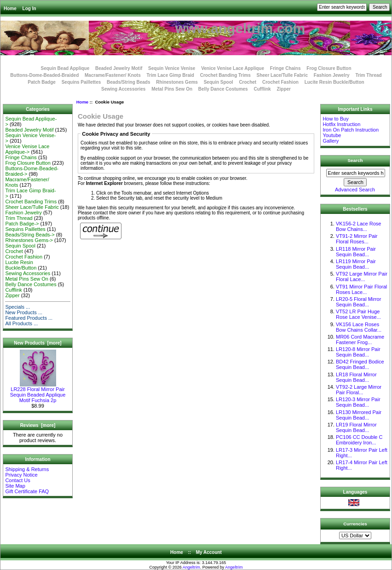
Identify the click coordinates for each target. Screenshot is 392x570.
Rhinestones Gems (177, 82)
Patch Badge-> (22, 224)
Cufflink (262, 89)
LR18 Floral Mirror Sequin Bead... (356, 377)
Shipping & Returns (27, 469)
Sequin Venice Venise (172, 68)
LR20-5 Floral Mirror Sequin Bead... (358, 302)
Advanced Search (355, 190)
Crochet (248, 82)
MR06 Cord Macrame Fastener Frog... (360, 340)
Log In (29, 9)
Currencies (355, 523)
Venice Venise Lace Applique (233, 68)
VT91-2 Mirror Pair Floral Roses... (357, 239)
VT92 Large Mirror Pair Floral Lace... (362, 276)
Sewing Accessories (123, 89)
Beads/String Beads (128, 82)
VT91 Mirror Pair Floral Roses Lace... (361, 289)
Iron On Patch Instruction (351, 130)
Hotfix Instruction (341, 124)
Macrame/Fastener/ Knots (113, 75)
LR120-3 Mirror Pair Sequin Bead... (358, 402)
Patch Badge (42, 82)
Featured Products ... (29, 318)
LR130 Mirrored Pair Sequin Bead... (359, 415)
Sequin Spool (219, 82)
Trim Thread (368, 75)
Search (355, 160)
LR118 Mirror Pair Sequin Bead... (356, 252)
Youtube (332, 135)
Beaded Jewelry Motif (119, 68)
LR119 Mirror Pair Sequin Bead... (356, 264)
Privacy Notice (21, 475)
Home (10, 9)
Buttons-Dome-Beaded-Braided (44, 75)
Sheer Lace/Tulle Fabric (282, 75)
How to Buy (335, 119)
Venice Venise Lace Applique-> (27, 149)
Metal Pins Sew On (172, 89)
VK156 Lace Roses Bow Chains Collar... (359, 327)
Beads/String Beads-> (30, 235)
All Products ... (21, 323)
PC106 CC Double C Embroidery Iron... (359, 440)
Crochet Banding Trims (225, 75)
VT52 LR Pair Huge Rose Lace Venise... (358, 314)
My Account (209, 552)
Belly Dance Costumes (223, 89)
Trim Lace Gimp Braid (170, 75)
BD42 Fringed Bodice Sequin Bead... (360, 364)
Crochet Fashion (280, 82)
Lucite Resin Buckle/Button (334, 82)
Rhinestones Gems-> (29, 240)
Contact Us (17, 480)
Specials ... (17, 307)
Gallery (331, 141)
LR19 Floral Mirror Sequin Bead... (356, 427)
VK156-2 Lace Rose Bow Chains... (358, 226)
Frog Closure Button (329, 68)
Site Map (15, 486)
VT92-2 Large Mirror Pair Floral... (359, 390)
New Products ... (24, 312)
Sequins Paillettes (81, 82)
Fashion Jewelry (332, 75)
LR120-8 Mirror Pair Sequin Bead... (358, 352)
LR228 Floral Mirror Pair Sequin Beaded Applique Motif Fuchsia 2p (38, 392)
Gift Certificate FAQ (27, 491)
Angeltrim (191, 567)
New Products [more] (37, 343)
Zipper (284, 89)
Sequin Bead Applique (65, 68)
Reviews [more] (38, 425)
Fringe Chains (285, 68)
